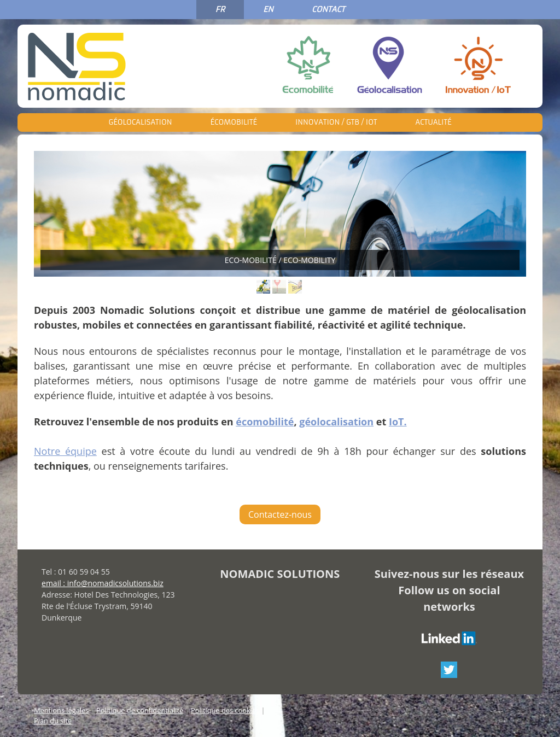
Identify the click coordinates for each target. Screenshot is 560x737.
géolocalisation (336, 422)
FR (220, 9)
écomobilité (265, 422)
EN (268, 9)
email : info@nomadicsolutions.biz (103, 583)
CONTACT (328, 9)
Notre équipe (65, 451)
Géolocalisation (141, 122)
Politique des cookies (225, 710)
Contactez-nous (280, 514)
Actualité (433, 122)
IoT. (398, 422)
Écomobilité (234, 122)
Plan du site (53, 721)
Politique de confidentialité (140, 710)
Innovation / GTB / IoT (336, 122)
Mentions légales (61, 710)
